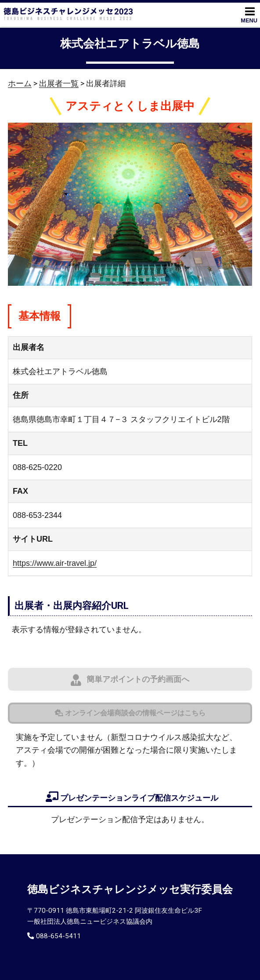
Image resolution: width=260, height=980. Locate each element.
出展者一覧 (59, 83)
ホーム (20, 83)
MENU (249, 15)
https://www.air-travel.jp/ (55, 563)
